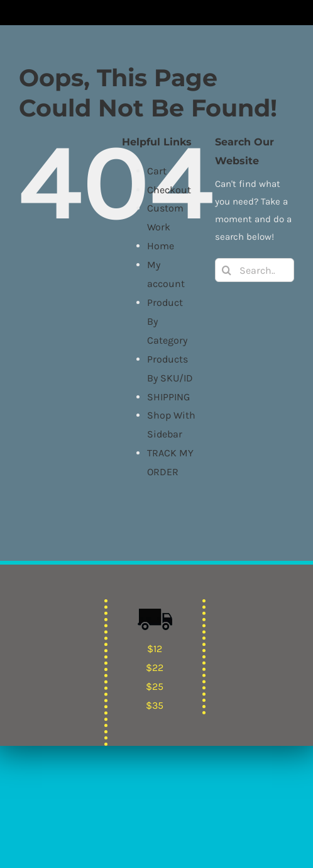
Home (161, 246)
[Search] (227, 270)
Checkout (169, 190)
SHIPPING (168, 397)
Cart (157, 171)
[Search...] (255, 270)
